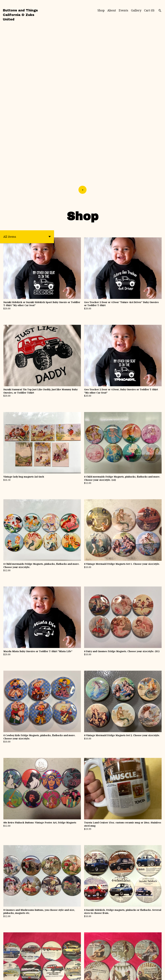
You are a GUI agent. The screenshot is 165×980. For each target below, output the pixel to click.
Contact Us (153, 972)
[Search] (160, 11)
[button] (27, 73)
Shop (101, 10)
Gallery (136, 10)
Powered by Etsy (12, 975)
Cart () (149, 10)
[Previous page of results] (64, 945)
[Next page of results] (101, 945)
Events (124, 10)
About (112, 10)
